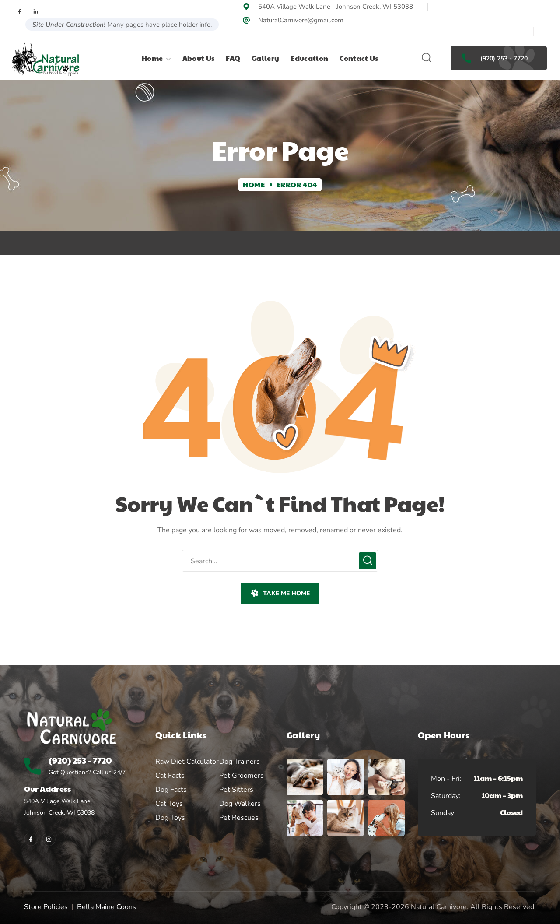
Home (254, 184)
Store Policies (46, 907)
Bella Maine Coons (107, 907)
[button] (427, 58)
